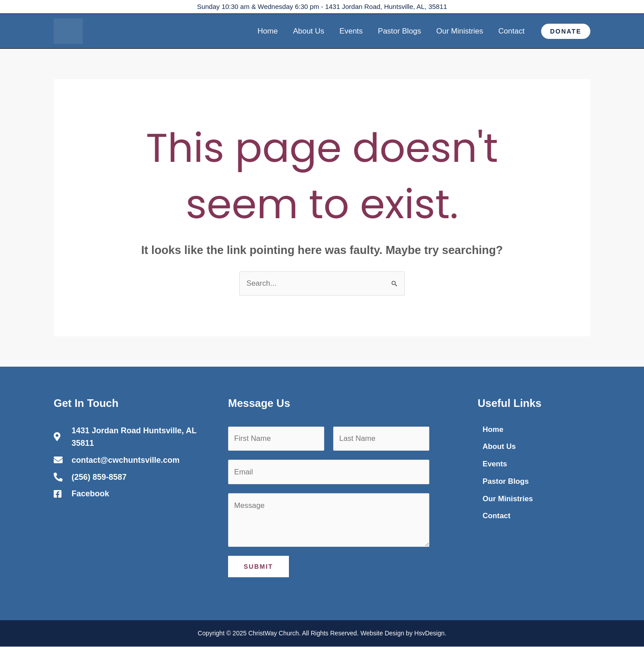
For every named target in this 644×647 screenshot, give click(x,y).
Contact (511, 31)
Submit (258, 567)
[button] (566, 31)
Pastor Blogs (399, 31)
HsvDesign (429, 634)
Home (268, 31)
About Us (309, 31)
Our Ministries (460, 31)
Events (351, 31)
